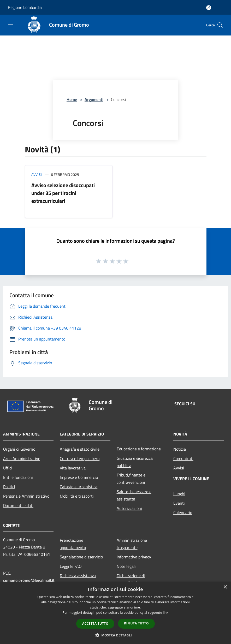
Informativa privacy (134, 557)
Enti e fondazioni (18, 477)
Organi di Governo (19, 449)
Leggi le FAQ (71, 566)
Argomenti (94, 99)
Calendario (183, 512)
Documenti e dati (18, 505)
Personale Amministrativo (26, 496)
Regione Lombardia (25, 7)
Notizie (180, 449)
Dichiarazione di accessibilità (131, 579)
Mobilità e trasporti (77, 496)
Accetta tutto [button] (95, 624)
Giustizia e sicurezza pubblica (135, 462)
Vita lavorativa (73, 468)
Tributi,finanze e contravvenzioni (131, 479)
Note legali (126, 566)
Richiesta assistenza (78, 576)
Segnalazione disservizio (81, 557)
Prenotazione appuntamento (73, 544)
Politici (9, 487)
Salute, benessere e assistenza (134, 495)
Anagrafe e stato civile (80, 449)
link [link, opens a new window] (166, 613)
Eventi (179, 503)
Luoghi (179, 494)
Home (72, 99)
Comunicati (183, 458)
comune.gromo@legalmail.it (29, 580)
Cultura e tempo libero (80, 458)
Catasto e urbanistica (79, 487)
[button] (116, 635)
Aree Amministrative (22, 458)
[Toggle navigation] (10, 25)
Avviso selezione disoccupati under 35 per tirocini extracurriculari (63, 193)
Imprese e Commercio (79, 477)
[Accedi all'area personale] (209, 8)
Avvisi (37, 174)
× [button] (225, 587)
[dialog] (115, 613)
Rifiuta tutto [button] (136, 623)
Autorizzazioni (129, 508)
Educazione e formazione (139, 449)
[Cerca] (220, 25)
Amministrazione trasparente (132, 544)
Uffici (8, 468)
